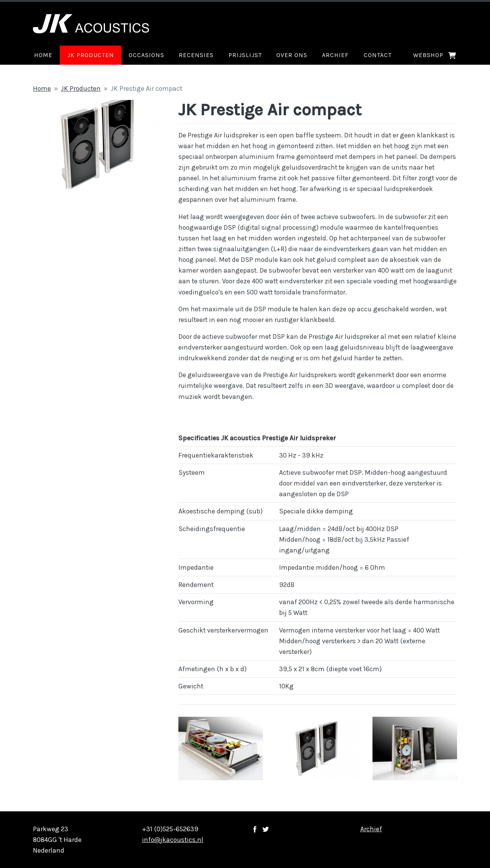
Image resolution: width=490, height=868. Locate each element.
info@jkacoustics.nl (173, 840)
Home (42, 88)
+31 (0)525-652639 (170, 829)
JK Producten (81, 88)
